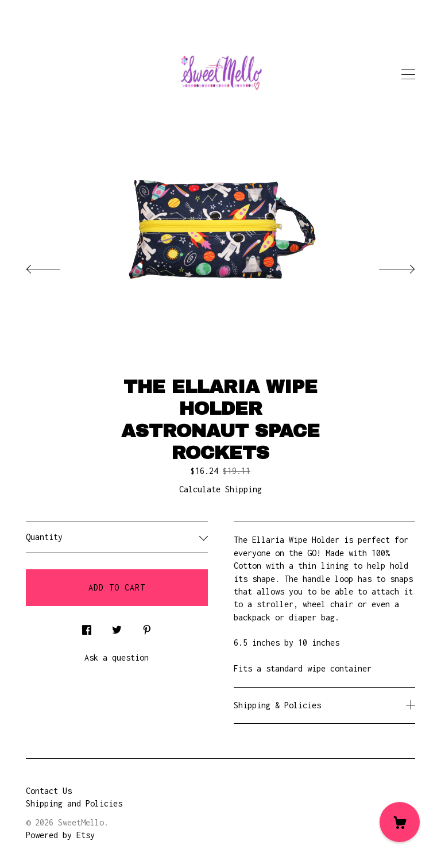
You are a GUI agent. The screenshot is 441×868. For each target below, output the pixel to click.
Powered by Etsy (60, 835)
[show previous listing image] (55, 266)
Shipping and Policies (74, 803)
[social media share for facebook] (87, 627)
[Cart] (400, 822)
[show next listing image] (386, 266)
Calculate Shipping (220, 489)
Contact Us (49, 791)
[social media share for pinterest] (147, 627)
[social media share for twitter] (117, 627)
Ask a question (117, 657)
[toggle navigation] (408, 75)
